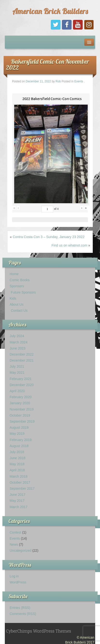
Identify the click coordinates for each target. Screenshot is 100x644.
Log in (14, 576)
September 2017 (22, 489)
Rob (58, 81)
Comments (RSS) (23, 614)
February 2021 (21, 379)
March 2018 (19, 476)
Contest (15, 532)
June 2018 (17, 458)
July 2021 (17, 366)
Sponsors (17, 286)
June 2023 (17, 348)
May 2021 (17, 372)
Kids (13, 298)
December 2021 (22, 360)
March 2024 (19, 342)
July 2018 (17, 452)
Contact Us (19, 310)
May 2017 (17, 501)
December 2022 (22, 354)
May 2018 (17, 464)
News (14, 544)
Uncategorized (20, 551)
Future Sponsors (23, 292)
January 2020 (20, 403)
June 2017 (17, 495)
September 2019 (22, 421)
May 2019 (17, 434)
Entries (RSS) (20, 608)
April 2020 (17, 391)
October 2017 (20, 482)
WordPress (18, 582)
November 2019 (22, 409)
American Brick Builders (50, 11)
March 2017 (19, 507)
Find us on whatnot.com (70, 245)
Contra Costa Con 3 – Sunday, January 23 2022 (49, 237)
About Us (17, 304)
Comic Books (20, 280)
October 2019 (20, 415)
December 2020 (22, 385)
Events (79, 81)
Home (14, 274)
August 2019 (19, 427)
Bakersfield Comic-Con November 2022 (47, 64)
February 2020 (21, 397)
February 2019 (21, 440)
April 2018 (17, 470)
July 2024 (17, 336)
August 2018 (19, 446)
